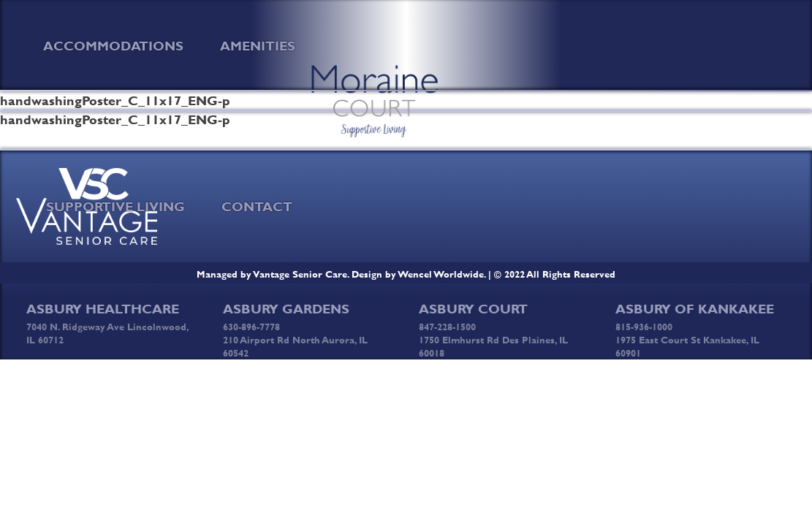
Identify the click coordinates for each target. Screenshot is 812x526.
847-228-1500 (447, 327)
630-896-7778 (251, 327)
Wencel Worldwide (441, 274)
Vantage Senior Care (300, 274)
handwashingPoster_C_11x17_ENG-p (115, 100)
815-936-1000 (644, 327)
